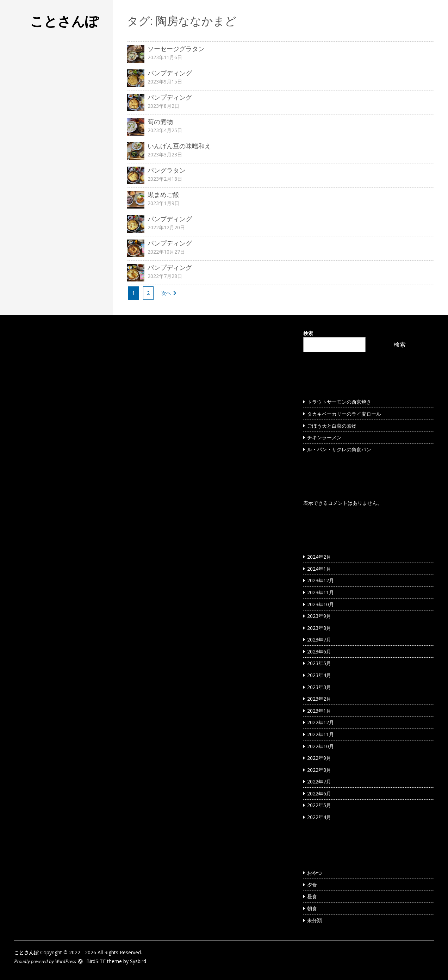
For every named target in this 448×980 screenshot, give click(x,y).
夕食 (312, 885)
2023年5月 (319, 663)
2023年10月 (321, 604)
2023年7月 (319, 640)
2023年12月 (321, 580)
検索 (308, 333)
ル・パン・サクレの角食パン (339, 449)
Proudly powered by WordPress (45, 962)
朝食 (312, 908)
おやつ (315, 873)
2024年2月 (319, 557)
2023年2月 (319, 699)
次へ (166, 293)
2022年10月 (321, 746)
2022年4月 (319, 817)
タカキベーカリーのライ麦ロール (344, 414)
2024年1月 (319, 569)
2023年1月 (319, 711)
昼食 (312, 896)
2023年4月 (319, 675)
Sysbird (138, 961)
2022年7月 (319, 781)
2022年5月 (319, 805)
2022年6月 (319, 793)
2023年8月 (319, 628)
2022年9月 (319, 758)
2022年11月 (321, 734)
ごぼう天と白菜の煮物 (332, 426)
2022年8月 (319, 770)
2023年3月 (319, 687)
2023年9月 (319, 616)
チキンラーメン (324, 437)
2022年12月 (321, 722)
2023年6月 (319, 652)
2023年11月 (321, 592)
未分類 (315, 920)
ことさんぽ (64, 21)
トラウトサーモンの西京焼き (339, 402)
